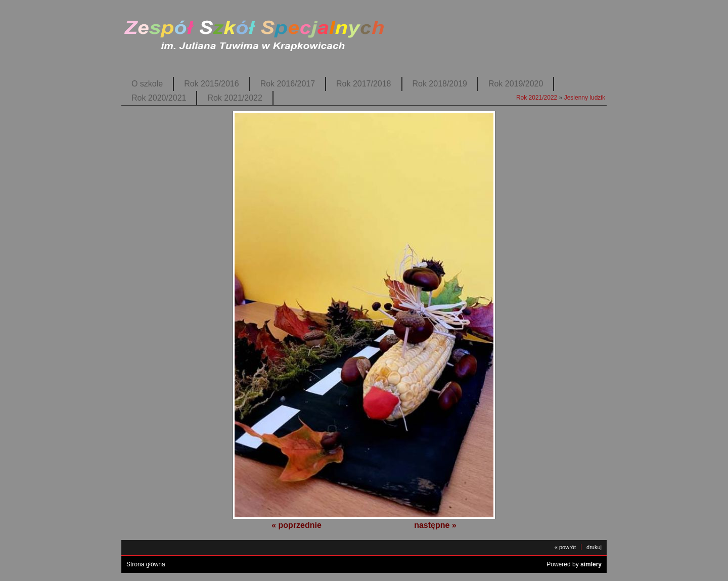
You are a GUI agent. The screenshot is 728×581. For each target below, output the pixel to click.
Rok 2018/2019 (440, 84)
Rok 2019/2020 (516, 84)
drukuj (594, 547)
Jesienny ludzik (585, 98)
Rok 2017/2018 (363, 84)
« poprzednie (297, 525)
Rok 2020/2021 (159, 98)
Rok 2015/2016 (211, 84)
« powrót (565, 547)
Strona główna (146, 564)
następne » (435, 525)
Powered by (574, 564)
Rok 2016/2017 (288, 84)
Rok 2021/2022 (235, 98)
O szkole (147, 84)
